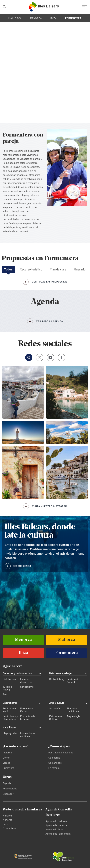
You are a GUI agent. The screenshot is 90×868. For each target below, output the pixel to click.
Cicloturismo (10, 679)
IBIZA (54, 18)
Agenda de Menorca (56, 825)
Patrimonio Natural (73, 681)
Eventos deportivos (26, 681)
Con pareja (54, 758)
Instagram (28, 357)
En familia (54, 768)
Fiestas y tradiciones (73, 710)
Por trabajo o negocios (61, 752)
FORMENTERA (73, 18)
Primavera (8, 768)
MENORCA (36, 18)
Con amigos (55, 763)
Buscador (8, 794)
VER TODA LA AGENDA (50, 321)
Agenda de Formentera (58, 834)
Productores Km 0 (10, 710)
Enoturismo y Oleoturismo (10, 718)
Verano (7, 763)
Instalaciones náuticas (28, 735)
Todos (8, 269)
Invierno (7, 752)
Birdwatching (57, 679)
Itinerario (79, 269)
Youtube (50, 357)
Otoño (6, 758)
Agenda (7, 783)
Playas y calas (10, 733)
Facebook (60, 357)
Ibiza (5, 824)
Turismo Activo (7, 688)
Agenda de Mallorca (56, 821)
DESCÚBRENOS (22, 566)
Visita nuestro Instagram (50, 506)
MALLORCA (15, 18)
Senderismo (27, 687)
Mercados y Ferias (26, 710)
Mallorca (7, 815)
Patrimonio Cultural (56, 718)
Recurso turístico (31, 269)
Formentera (9, 828)
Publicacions (10, 788)
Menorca (7, 820)
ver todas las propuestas (50, 282)
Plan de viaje (58, 269)
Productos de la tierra (28, 718)
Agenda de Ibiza (54, 829)
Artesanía (55, 708)
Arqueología (73, 716)
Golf (5, 694)
